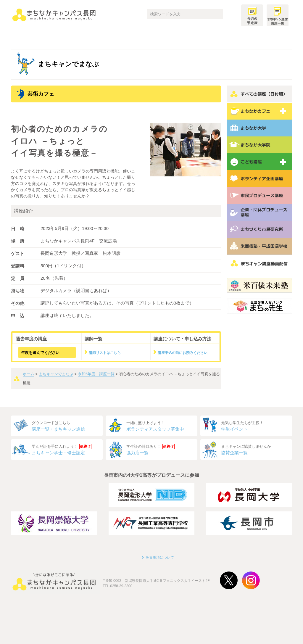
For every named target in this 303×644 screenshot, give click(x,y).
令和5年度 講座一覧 (96, 374)
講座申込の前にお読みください (183, 353)
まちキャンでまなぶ (56, 374)
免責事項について (160, 558)
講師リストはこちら (105, 353)
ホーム (29, 374)
